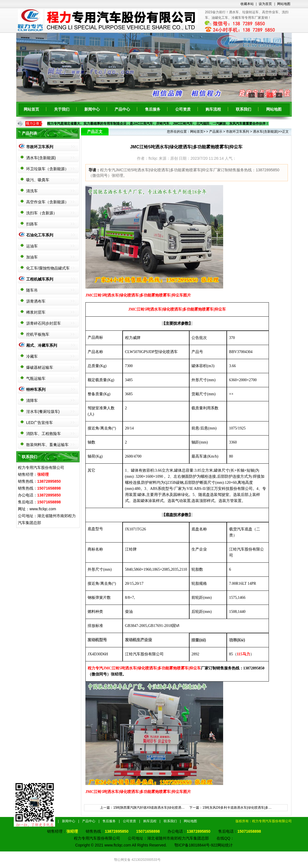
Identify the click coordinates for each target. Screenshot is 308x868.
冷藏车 (32, 356)
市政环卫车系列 (40, 147)
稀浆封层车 (36, 312)
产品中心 (122, 109)
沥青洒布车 (36, 301)
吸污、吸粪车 (38, 180)
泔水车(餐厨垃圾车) (43, 412)
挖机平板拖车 (38, 334)
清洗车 (32, 191)
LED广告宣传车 (40, 423)
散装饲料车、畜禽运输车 (47, 445)
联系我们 (244, 109)
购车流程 (213, 109)
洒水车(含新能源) (41, 158)
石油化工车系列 (40, 235)
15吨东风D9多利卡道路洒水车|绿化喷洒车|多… (237, 808)
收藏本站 (247, 4)
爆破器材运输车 (40, 367)
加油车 (32, 257)
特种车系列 (36, 389)
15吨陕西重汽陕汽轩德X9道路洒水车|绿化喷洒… (149, 808)
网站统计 (225, 845)
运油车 (32, 246)
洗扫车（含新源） (42, 213)
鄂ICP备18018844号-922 (196, 845)
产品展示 (216, 132)
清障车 (32, 400)
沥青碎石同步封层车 (44, 323)
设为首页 (265, 4)
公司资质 (183, 109)
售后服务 (153, 109)
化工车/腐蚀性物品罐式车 (48, 268)
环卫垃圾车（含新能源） (47, 169)
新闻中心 (92, 109)
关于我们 (62, 109)
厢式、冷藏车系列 (42, 345)
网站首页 (31, 109)
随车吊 (32, 290)
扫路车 (32, 224)
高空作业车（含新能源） (47, 202)
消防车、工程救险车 (44, 434)
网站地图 (284, 4)
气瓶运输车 (36, 378)
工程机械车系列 (40, 279)
